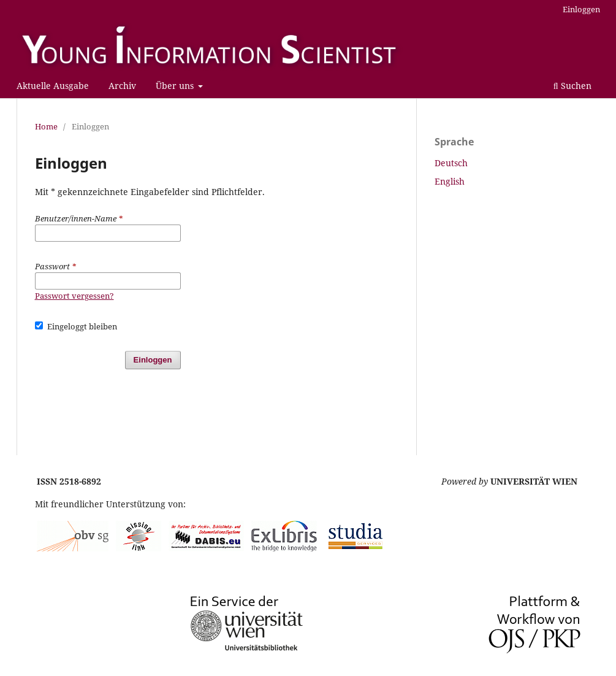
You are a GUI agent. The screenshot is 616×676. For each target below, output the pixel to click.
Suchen (572, 86)
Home (46, 126)
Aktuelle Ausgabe (53, 86)
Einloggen (581, 9)
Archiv (122, 86)
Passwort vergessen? (74, 296)
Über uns (176, 86)
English (450, 181)
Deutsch (451, 163)
